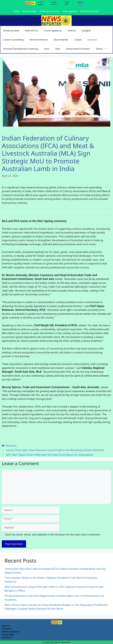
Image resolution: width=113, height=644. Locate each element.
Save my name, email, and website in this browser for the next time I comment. (53, 534)
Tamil (66, 4)
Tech (58, 49)
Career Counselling (13, 40)
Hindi (40, 5)
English (41, 2)
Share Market (61, 40)
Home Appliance (70, 11)
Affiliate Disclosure (10, 632)
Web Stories (32, 30)
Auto (47, 49)
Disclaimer (6, 629)
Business (92, 40)
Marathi (54, 4)
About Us (6, 626)
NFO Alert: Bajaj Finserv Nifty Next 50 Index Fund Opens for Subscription (50, 455)
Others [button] (103, 49)
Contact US (7, 637)
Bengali (54, 2)
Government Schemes (78, 49)
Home (17, 11)
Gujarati (81, 2)
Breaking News (29, 11)
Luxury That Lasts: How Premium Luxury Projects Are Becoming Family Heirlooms (55, 450)
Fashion (72, 30)
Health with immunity (49, 11)
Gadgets (87, 30)
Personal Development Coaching (21, 49)
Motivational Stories (90, 11)
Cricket (78, 40)
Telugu (67, 2)
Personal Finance (39, 40)
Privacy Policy (8, 634)
